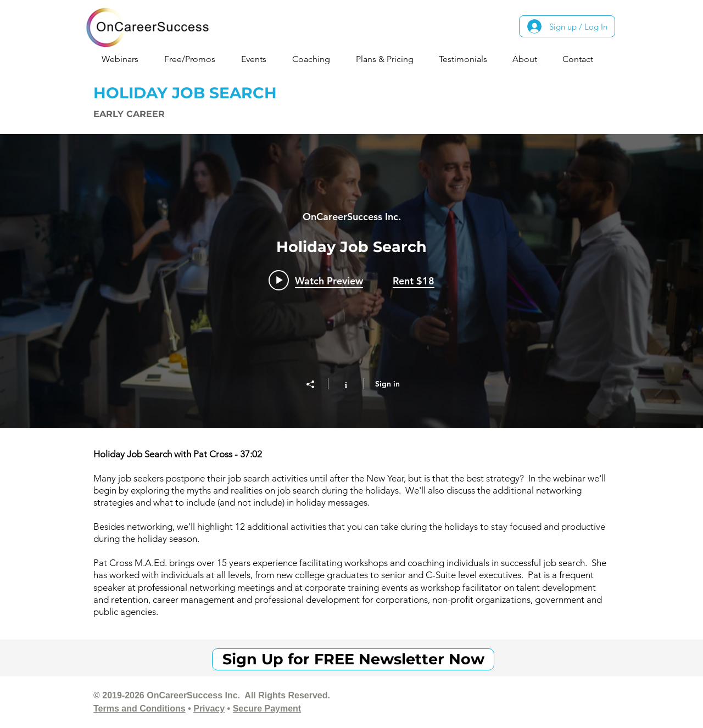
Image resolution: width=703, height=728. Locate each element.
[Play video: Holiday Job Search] (316, 281)
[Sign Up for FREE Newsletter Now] (353, 659)
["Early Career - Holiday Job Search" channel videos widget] (351, 281)
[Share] (316, 384)
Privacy (209, 709)
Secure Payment (267, 709)
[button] (124, 59)
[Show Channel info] (346, 384)
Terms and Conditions (140, 709)
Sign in (387, 384)
